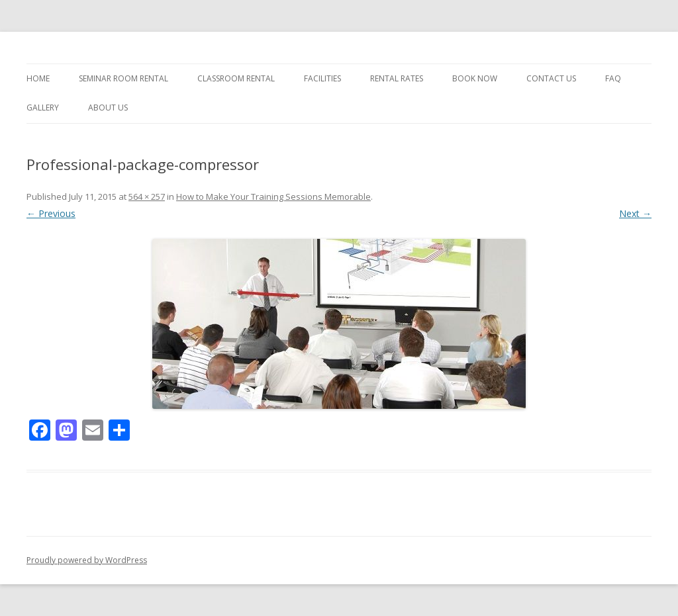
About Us (108, 108)
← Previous (51, 213)
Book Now (475, 78)
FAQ (613, 78)
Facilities (322, 78)
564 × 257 (147, 197)
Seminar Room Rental (123, 78)
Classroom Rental (236, 78)
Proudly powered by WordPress (87, 560)
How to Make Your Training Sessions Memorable (273, 197)
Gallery (43, 108)
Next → (635, 213)
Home (38, 78)
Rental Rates (397, 78)
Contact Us (551, 78)
